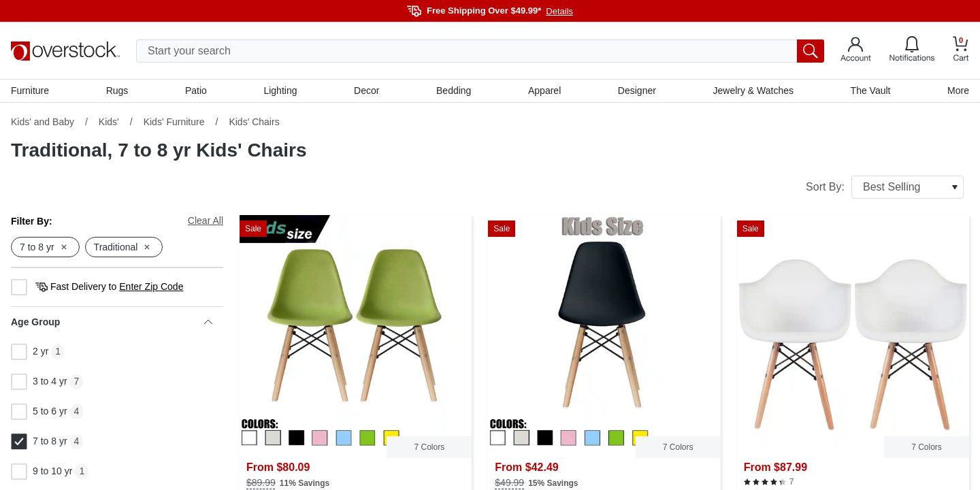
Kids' (109, 122)
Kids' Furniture (174, 122)
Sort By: (885, 187)
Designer (637, 91)
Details (559, 11)
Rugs (117, 91)
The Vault (871, 91)
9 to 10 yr (42, 472)
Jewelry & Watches (753, 91)
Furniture (30, 91)
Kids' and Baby (43, 122)
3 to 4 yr (39, 382)
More (958, 91)
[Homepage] (65, 51)
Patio (196, 91)
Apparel (544, 91)
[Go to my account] (856, 51)
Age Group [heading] (112, 322)
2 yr (30, 352)
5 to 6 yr (39, 412)
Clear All (206, 220)
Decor (366, 91)
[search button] (811, 51)
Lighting (280, 91)
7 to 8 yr (39, 442)
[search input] (480, 51)
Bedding (454, 91)
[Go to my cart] (961, 51)
